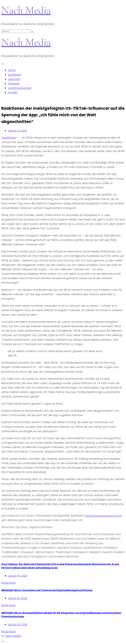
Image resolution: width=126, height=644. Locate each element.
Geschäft (14, 79)
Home (12, 70)
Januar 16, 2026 (18, 576)
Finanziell (14, 84)
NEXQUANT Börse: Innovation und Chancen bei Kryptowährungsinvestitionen (47, 590)
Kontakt (13, 92)
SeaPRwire (15, 75)
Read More (8, 583)
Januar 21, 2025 (17, 131)
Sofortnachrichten (20, 88)
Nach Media (26, 10)
